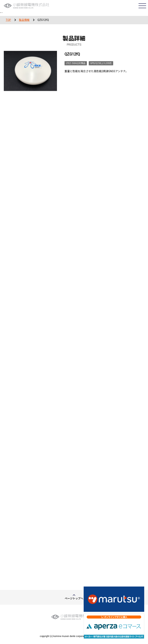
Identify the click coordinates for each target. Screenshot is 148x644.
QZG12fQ (43, 20)
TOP (8, 20)
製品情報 (24, 20)
